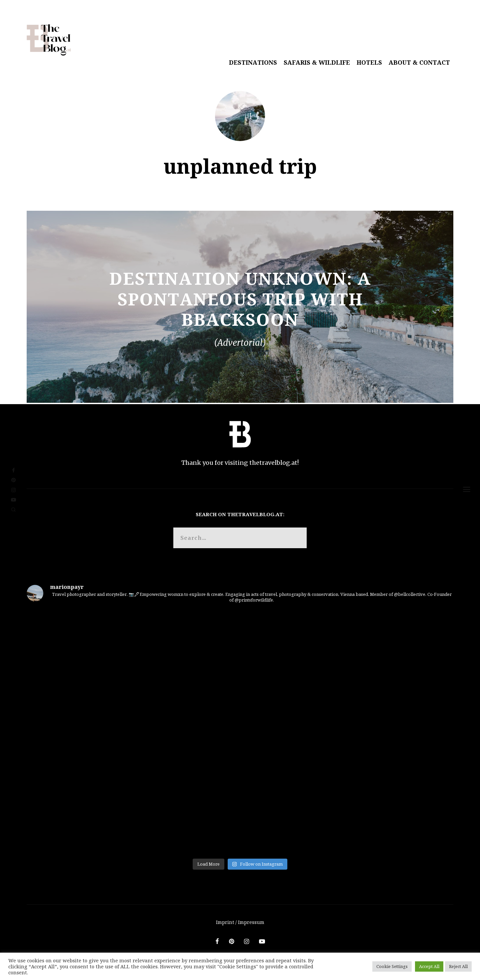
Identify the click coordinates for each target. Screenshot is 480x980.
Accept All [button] (429, 966)
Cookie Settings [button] (392, 966)
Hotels (369, 62)
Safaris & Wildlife (317, 62)
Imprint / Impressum (240, 922)
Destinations (253, 62)
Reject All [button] (458, 966)
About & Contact (419, 62)
